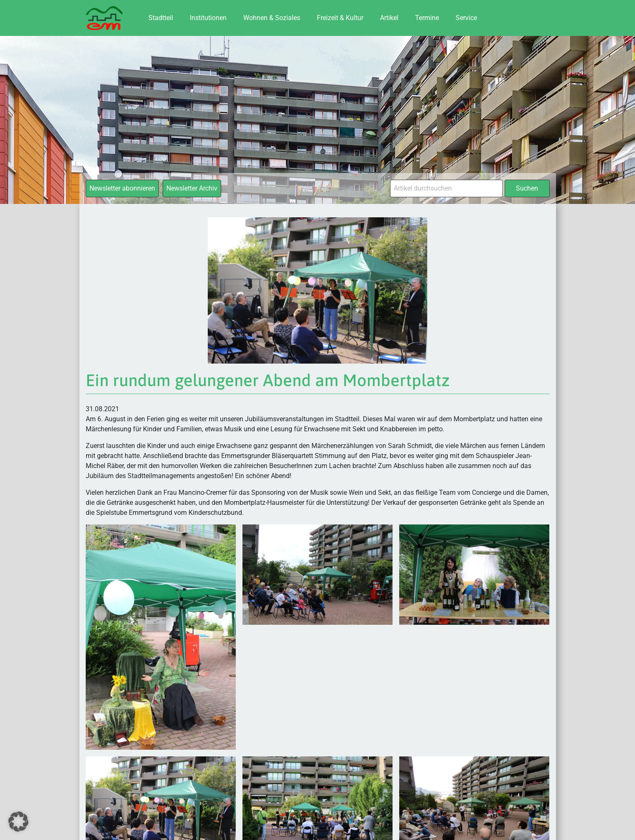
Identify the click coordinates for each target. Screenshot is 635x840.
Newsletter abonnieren (122, 188)
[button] (18, 822)
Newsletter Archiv (192, 188)
